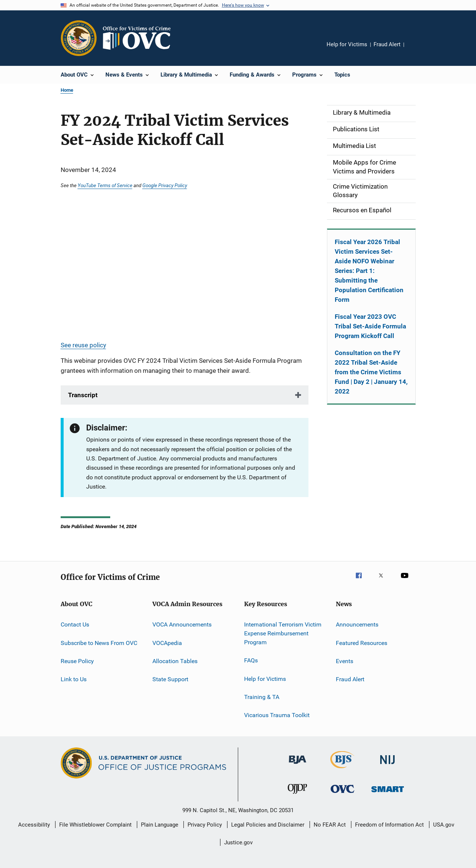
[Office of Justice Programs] (79, 38)
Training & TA (262, 697)
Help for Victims (347, 44)
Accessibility (34, 825)
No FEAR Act (330, 825)
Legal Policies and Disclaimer (268, 825)
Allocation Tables (175, 661)
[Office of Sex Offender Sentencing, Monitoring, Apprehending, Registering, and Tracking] (388, 793)
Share (416, 50)
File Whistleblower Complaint (95, 825)
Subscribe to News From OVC (99, 643)
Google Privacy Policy (165, 185)
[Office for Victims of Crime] (342, 794)
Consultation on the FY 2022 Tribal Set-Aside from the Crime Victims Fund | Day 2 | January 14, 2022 (371, 372)
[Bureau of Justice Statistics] (342, 770)
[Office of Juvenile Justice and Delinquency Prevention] (297, 795)
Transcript (83, 395)
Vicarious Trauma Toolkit (277, 715)
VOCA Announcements (182, 624)
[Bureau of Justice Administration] (298, 765)
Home (67, 90)
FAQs (251, 660)
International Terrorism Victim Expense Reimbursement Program (283, 633)
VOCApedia (167, 643)
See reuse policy (83, 345)
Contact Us (75, 624)
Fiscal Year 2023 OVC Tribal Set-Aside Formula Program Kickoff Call (370, 326)
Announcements (357, 624)
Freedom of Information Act (389, 825)
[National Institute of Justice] (388, 765)
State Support (170, 679)
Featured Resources (362, 643)
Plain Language (160, 825)
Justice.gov (238, 842)
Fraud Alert (387, 44)
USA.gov (444, 825)
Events (345, 661)
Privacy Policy (205, 825)
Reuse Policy (77, 661)
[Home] (140, 38)
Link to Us (74, 679)
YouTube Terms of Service (105, 185)
